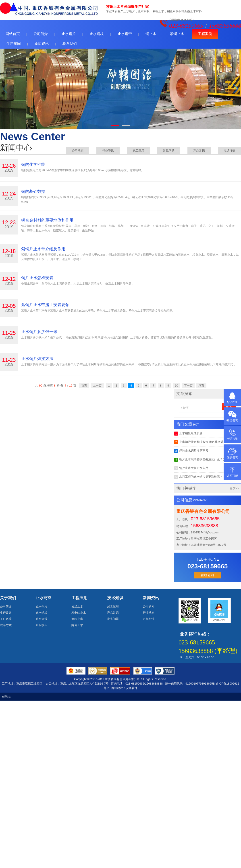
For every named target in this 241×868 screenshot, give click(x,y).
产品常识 (199, 151)
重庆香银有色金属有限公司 (122, 679)
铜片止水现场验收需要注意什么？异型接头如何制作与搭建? (208, 460)
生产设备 (6, 613)
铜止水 (151, 34)
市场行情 (229, 151)
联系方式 (6, 625)
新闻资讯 (42, 44)
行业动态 (149, 613)
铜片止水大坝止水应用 (191, 468)
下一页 (188, 386)
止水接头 (42, 625)
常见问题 (169, 151)
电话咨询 (232, 439)
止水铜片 (69, 34)
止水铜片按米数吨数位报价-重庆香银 (200, 442)
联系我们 (70, 44)
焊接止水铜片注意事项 (191, 451)
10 (177, 386)
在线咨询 (208, 575)
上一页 (97, 386)
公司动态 (78, 151)
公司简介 (41, 34)
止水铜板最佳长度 (188, 434)
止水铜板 (97, 34)
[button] (236, 89)
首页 (84, 386)
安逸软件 (132, 688)
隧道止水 (77, 625)
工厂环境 (6, 619)
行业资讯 (108, 151)
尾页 (201, 386)
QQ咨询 (232, 402)
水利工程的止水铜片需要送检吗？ (198, 477)
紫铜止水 (177, 34)
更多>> (234, 488)
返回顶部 (232, 476)
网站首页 (13, 34)
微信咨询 (232, 420)
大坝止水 (77, 619)
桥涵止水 (77, 606)
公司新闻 (149, 606)
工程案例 (205, 34)
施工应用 (138, 151)
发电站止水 (79, 613)
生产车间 (14, 44)
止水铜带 (125, 34)
